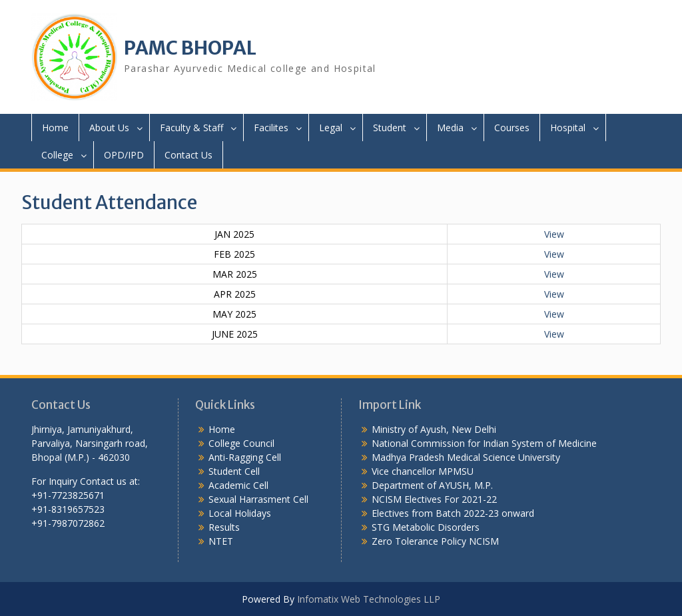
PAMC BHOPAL (190, 48)
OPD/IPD (124, 155)
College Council (241, 443)
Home (55, 128)
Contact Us (188, 155)
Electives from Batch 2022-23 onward (453, 513)
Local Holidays (240, 513)
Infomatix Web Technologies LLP (369, 599)
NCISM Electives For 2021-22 (434, 499)
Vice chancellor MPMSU (423, 471)
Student (390, 128)
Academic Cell (238, 485)
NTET (221, 541)
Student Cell (234, 471)
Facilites (271, 128)
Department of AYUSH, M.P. (432, 485)
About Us (109, 128)
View (554, 234)
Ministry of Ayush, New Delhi (434, 429)
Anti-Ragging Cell (245, 457)
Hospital (568, 128)
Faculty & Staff (191, 128)
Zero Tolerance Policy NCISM (435, 541)
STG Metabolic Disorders (426, 527)
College (57, 155)
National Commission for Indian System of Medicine (484, 443)
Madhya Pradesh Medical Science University (466, 457)
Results (224, 527)
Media (450, 128)
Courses (512, 128)
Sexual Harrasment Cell (258, 499)
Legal (331, 128)
